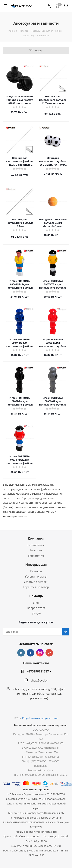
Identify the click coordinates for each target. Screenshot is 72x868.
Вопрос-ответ (36, 608)
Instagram (40, 653)
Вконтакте (21, 653)
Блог (36, 603)
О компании (36, 545)
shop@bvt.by (39, 680)
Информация (36, 565)
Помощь (36, 571)
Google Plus (49, 653)
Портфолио (36, 556)
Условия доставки (36, 582)
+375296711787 (38, 671)
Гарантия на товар (36, 587)
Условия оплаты (36, 576)
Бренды (36, 613)
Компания (36, 538)
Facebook (30, 653)
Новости (36, 550)
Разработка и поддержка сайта (40, 718)
